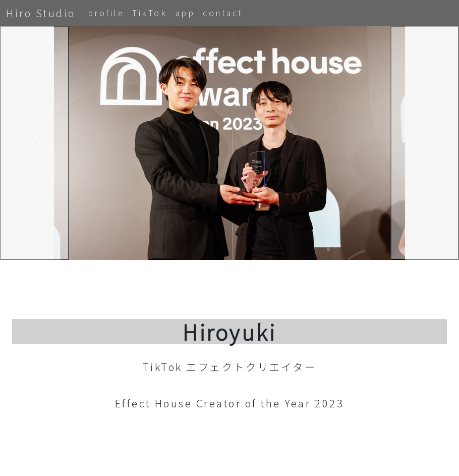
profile (106, 13)
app (185, 13)
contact (223, 13)
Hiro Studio (41, 13)
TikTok (150, 13)
